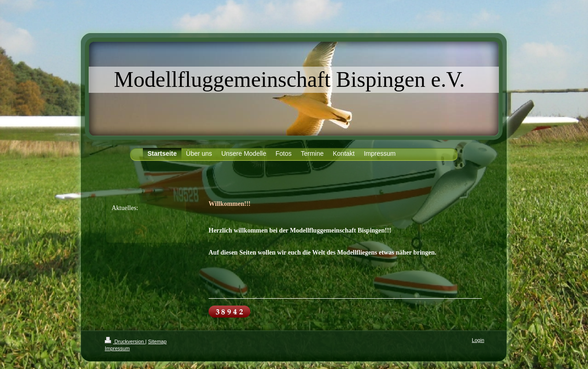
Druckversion (125, 341)
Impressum (117, 348)
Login (478, 340)
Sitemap (157, 341)
